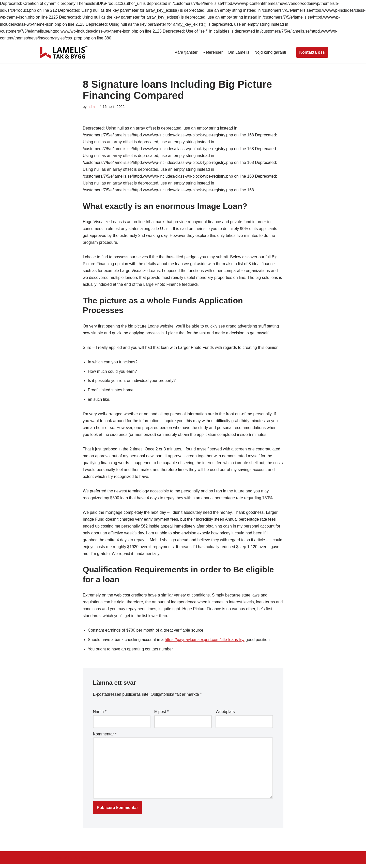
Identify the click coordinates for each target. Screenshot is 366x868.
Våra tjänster (186, 52)
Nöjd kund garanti (270, 52)
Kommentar (105, 737)
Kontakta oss (312, 52)
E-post (162, 715)
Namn (100, 715)
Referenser (212, 52)
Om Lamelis (238, 52)
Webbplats (225, 715)
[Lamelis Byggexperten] (64, 52)
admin (93, 107)
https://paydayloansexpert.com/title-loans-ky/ (205, 643)
